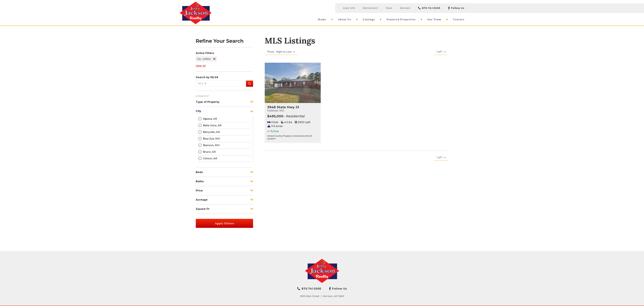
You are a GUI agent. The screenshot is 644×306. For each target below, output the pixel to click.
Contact (459, 19)
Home (322, 19)
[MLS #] (221, 84)
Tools (389, 8)
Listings (369, 19)
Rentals (405, 8)
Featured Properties (401, 19)
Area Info (349, 8)
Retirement (370, 8)
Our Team (434, 19)
